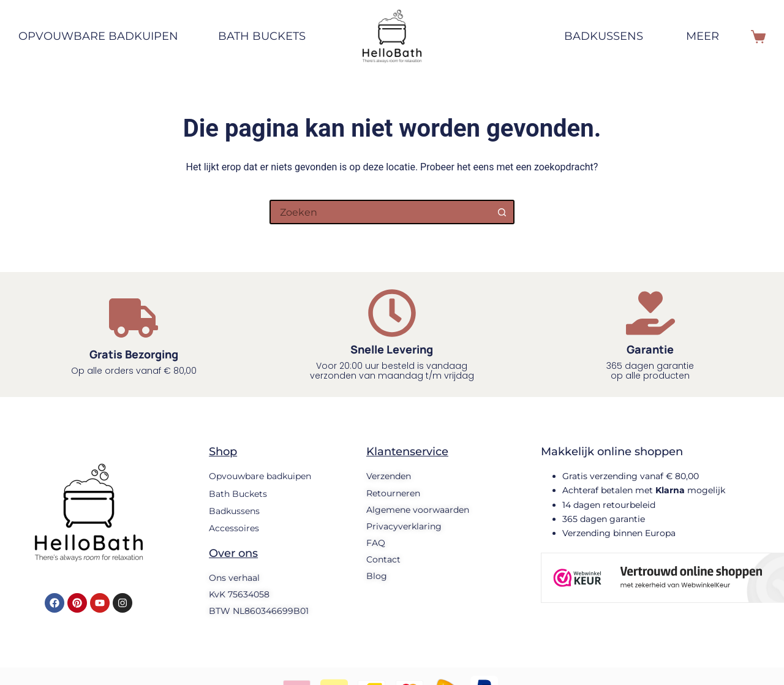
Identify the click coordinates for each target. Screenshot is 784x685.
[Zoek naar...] (380, 212)
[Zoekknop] (502, 212)
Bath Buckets (262, 36)
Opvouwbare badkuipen (104, 37)
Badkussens (604, 36)
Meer (711, 37)
